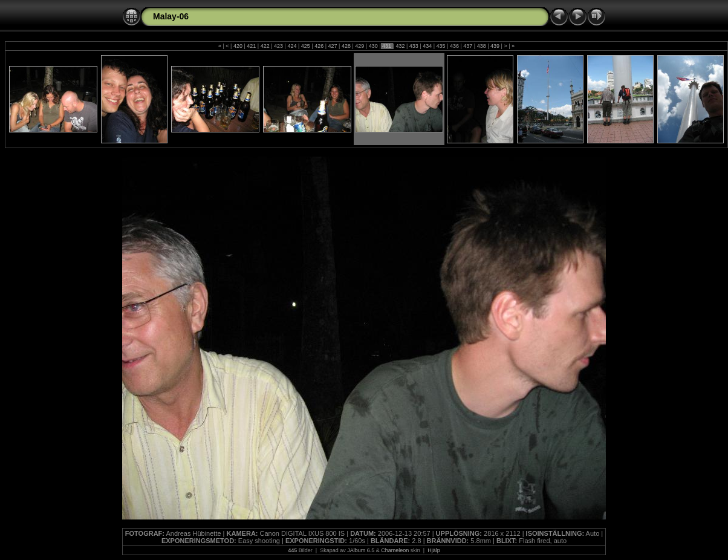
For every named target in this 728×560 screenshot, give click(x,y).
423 (279, 46)
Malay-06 (171, 16)
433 (414, 46)
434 (427, 46)
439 (495, 46)
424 (292, 46)
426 (319, 46)
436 (454, 46)
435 (441, 46)
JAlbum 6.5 (361, 550)
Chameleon (395, 550)
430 (373, 46)
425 (305, 46)
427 (333, 46)
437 (468, 46)
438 (481, 46)
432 (400, 46)
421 (252, 46)
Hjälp (434, 550)
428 (346, 46)
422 (265, 46)
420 (238, 46)
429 (360, 46)
